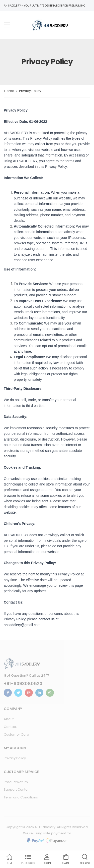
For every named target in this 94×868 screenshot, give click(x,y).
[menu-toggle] (7, 25)
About (9, 719)
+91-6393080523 (23, 684)
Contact (10, 727)
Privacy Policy (15, 758)
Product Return (16, 782)
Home (9, 91)
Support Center (16, 790)
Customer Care (16, 735)
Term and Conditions (21, 797)
